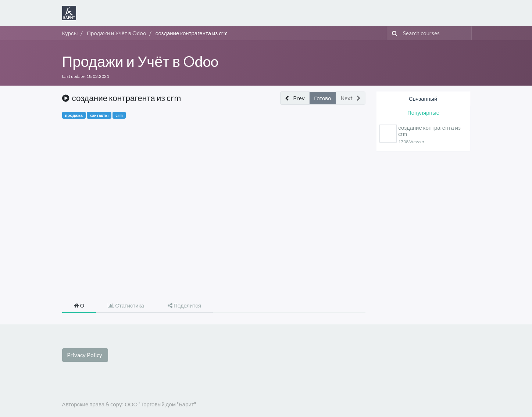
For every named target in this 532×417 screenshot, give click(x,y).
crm (119, 115)
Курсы (70, 33)
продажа (74, 115)
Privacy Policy (85, 355)
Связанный (423, 98)
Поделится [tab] (184, 305)
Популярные (423, 112)
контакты (99, 115)
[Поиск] (393, 33)
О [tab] (79, 305)
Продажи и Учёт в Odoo (140, 61)
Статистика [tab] (126, 305)
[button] (295, 98)
